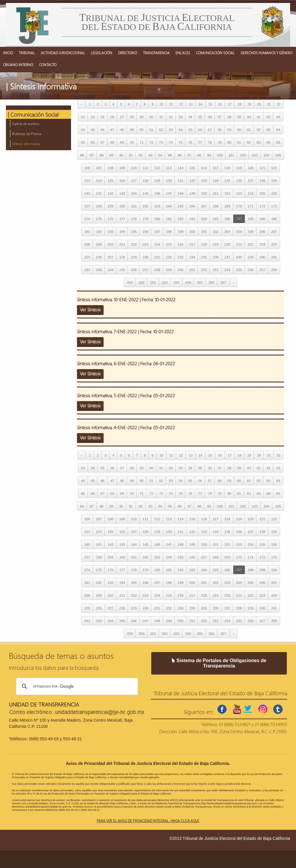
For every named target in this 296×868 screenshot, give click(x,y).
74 (171, 142)
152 (227, 193)
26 (112, 117)
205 (251, 232)
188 (251, 219)
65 (83, 142)
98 (199, 155)
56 (200, 130)
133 (204, 181)
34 (190, 117)
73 (161, 142)
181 (169, 219)
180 (157, 219)
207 (274, 232)
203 (227, 232)
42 (268, 117)
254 (227, 270)
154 (251, 193)
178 (134, 219)
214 (157, 244)
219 (216, 244)
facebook (222, 709)
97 (190, 155)
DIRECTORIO (128, 53)
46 (103, 130)
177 (122, 219)
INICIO (8, 53)
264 (188, 282)
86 (82, 155)
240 (262, 257)
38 (229, 117)
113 (169, 168)
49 (132, 130)
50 (142, 130)
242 (87, 270)
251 (192, 270)
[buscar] (76, 686)
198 (169, 232)
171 (251, 206)
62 (259, 130)
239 (251, 257)
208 (87, 244)
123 (87, 181)
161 (134, 206)
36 (210, 117)
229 (134, 257)
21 (269, 104)
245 (122, 270)
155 (262, 193)
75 (181, 142)
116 (204, 168)
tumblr (278, 709)
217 (192, 244)
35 (200, 117)
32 (171, 117)
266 (211, 282)
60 (239, 130)
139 (274, 181)
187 (239, 219)
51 (151, 130)
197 (157, 232)
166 (192, 206)
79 (219, 142)
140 (87, 193)
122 (274, 168)
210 (111, 244)
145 (145, 193)
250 (180, 270)
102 (243, 155)
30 (151, 117)
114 (180, 168)
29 (142, 117)
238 (239, 257)
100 (219, 155)
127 (134, 181)
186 (227, 219)
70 (132, 142)
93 (151, 155)
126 (122, 181)
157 (87, 206)
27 (122, 117)
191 (87, 232)
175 (99, 219)
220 (227, 244)
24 (93, 117)
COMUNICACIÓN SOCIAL (215, 53)
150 (204, 193)
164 (169, 206)
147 (169, 193)
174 (87, 219)
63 (268, 130)
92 (141, 155)
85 (278, 142)
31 (161, 117)
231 (157, 257)
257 (262, 270)
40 (249, 117)
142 (111, 193)
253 (216, 270)
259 (130, 282)
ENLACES (183, 53)
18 (240, 104)
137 (251, 181)
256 (251, 270)
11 (171, 104)
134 (216, 181)
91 (131, 155)
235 (204, 257)
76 (190, 142)
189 (262, 219)
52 (161, 130)
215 (169, 244)
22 (278, 104)
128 (145, 181)
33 (181, 117)
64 (278, 130)
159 (111, 206)
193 (111, 232)
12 (181, 104)
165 (180, 206)
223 (262, 244)
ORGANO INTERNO (18, 65)
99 (209, 155)
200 (192, 232)
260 (141, 282)
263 (176, 282)
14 (201, 104)
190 (274, 219)
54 (181, 130)
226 (99, 257)
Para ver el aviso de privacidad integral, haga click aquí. (148, 821)
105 (278, 155)
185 (216, 219)
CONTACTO (48, 65)
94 (160, 155)
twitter (248, 709)
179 (145, 219)
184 (204, 219)
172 (262, 206)
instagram (263, 709)
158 (99, 206)
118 (227, 168)
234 (192, 257)
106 (87, 168)
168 (216, 206)
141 (99, 193)
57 (210, 130)
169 (227, 206)
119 (239, 168)
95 (170, 155)
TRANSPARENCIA (156, 53)
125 (111, 181)
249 (169, 270)
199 (180, 232)
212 (134, 244)
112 (157, 168)
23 (83, 117)
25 (103, 117)
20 (259, 104)
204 (239, 232)
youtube (237, 709)
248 (157, 270)
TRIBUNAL (27, 53)
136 (239, 181)
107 (99, 168)
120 (251, 168)
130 (169, 181)
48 (122, 130)
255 (239, 270)
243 (99, 270)
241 (274, 257)
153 (239, 193)
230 (145, 257)
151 (216, 193)
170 (239, 206)
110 (134, 168)
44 (83, 130)
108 (111, 168)
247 (145, 270)
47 (112, 130)
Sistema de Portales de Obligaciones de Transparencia (219, 663)
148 (180, 193)
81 (239, 142)
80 (229, 142)
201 (204, 232)
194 (122, 232)
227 (111, 257)
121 (262, 168)
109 (122, 168)
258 (274, 270)
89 (111, 155)
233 (180, 257)
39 (239, 117)
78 (210, 142)
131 (180, 181)
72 (151, 142)
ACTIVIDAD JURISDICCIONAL (63, 53)
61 (249, 130)
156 (274, 193)
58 (219, 130)
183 (192, 219)
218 (204, 244)
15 (210, 104)
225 (87, 257)
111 (145, 168)
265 (200, 282)
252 (204, 270)
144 (134, 193)
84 (268, 142)
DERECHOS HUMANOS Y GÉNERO (267, 53)
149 (192, 193)
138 (262, 181)
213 (145, 244)
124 (99, 181)
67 (103, 142)
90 (121, 155)
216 (180, 244)
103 (255, 155)
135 (227, 181)
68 (112, 142)
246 (134, 270)
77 (200, 142)
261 (153, 282)
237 (227, 257)
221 (239, 244)
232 (169, 257)
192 (99, 232)
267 (223, 282)
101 (231, 155)
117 (216, 168)
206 (262, 232)
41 (259, 117)
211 (122, 244)
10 (161, 104)
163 (157, 206)
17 (230, 104)
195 (134, 232)
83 (259, 142)
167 (204, 206)
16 (220, 104)
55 (190, 130)
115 (192, 168)
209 (99, 244)
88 (102, 155)
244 (111, 270)
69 (122, 142)
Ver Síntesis (90, 310)
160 (122, 206)
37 (219, 117)
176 (111, 219)
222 (251, 244)
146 (157, 193)
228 (122, 257)
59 (229, 130)
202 (216, 232)
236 (216, 257)
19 (249, 104)
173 (274, 206)
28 (132, 117)
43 (278, 117)
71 (142, 142)
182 (180, 219)
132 (192, 181)
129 (157, 181)
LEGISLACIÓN (102, 53)
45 (93, 130)
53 (171, 130)
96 (180, 155)
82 (249, 142)
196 (145, 232)
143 (122, 193)
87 (92, 155)
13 (191, 104)
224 (274, 244)
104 (266, 155)
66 (93, 142)
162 (145, 206)
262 (165, 282)
